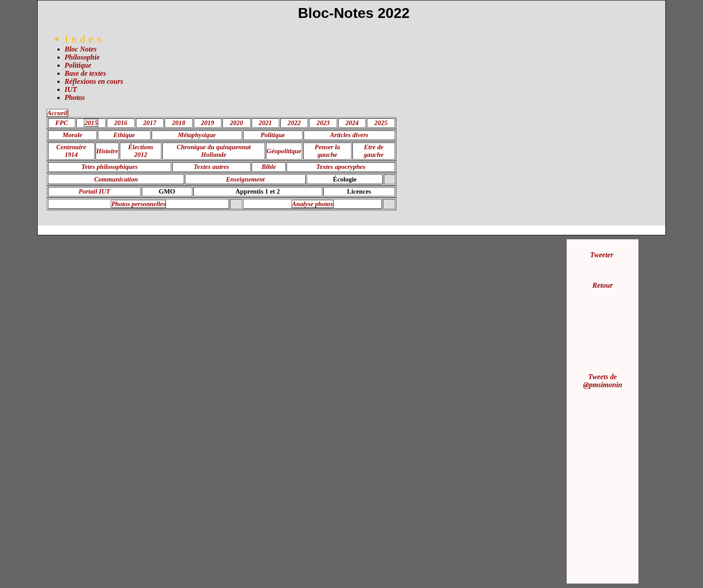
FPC (62, 123)
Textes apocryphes (341, 167)
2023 (323, 123)
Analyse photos (312, 204)
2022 (294, 123)
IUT (71, 89)
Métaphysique (197, 135)
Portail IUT (94, 191)
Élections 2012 (141, 151)
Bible (269, 167)
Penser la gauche (328, 151)
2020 (237, 123)
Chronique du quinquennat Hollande (214, 151)
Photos (75, 97)
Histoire (107, 151)
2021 (265, 123)
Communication (116, 179)
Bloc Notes (81, 49)
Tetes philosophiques (110, 167)
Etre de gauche (374, 151)
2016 (121, 123)
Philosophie (82, 57)
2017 (150, 123)
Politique (78, 65)
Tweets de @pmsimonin (602, 381)
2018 (179, 123)
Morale (73, 135)
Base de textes (85, 73)
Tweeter (602, 255)
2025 (381, 123)
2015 (91, 123)
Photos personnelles (138, 204)
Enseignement (245, 179)
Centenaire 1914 (71, 151)
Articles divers (349, 135)
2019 (207, 123)
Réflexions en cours (94, 81)
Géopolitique (284, 151)
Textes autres (211, 167)
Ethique (124, 135)
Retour (602, 285)
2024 (352, 123)
